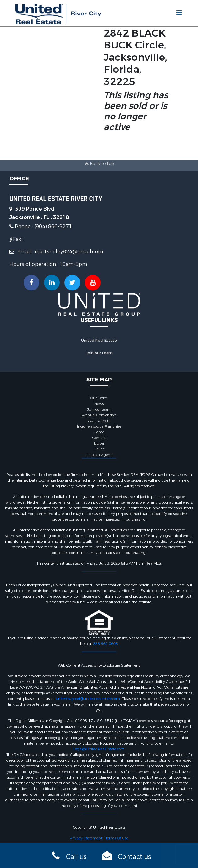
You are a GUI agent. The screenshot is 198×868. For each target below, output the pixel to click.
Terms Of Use (117, 838)
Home (99, 432)
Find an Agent (99, 455)
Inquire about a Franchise (99, 426)
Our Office (99, 398)
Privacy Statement (86, 838)
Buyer (99, 443)
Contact (99, 438)
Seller (99, 449)
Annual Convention (99, 415)
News (99, 404)
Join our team (99, 353)
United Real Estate (99, 341)
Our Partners (99, 421)
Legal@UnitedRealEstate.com (99, 749)
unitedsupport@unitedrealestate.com (88, 699)
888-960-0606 (105, 644)
